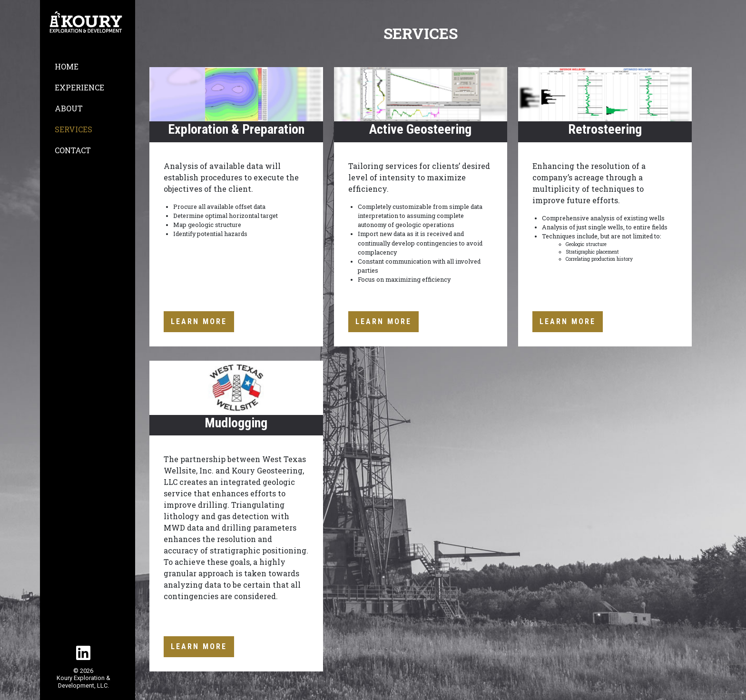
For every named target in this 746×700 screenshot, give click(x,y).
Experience (79, 87)
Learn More (199, 321)
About (69, 108)
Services (74, 129)
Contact (73, 150)
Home (67, 66)
